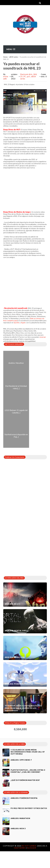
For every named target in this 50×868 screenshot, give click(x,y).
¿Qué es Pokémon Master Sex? (25, 780)
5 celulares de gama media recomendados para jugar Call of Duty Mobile (28, 752)
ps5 (29, 76)
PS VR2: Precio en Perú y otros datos (29, 808)
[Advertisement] (26, 547)
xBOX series (14, 57)
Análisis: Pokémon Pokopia (19, 684)
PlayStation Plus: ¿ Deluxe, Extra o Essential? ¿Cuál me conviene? (28, 771)
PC (25, 76)
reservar (43, 337)
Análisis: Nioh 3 (13, 604)
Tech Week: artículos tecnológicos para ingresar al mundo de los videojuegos (23, 708)
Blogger (32, 848)
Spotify (17, 323)
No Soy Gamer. (29, 846)
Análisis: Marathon (15, 657)
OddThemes (20, 848)
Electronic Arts (26, 74)
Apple (23, 323)
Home (5, 57)
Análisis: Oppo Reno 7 (21, 760)
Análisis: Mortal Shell (16, 631)
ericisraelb (6, 78)
